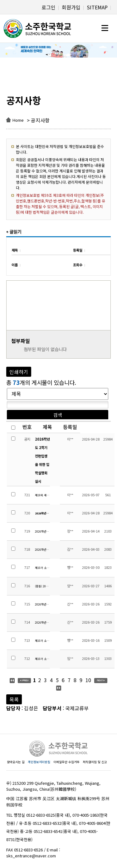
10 (88, 680)
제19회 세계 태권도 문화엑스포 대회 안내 (42, 495)
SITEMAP (97, 7)
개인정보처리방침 (39, 762)
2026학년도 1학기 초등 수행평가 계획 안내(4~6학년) (42, 604)
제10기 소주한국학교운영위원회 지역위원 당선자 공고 (42, 568)
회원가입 (71, 7)
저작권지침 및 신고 (95, 762)
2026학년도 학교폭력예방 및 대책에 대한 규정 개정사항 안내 (42, 531)
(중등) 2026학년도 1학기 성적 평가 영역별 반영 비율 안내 (42, 586)
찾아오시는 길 (16, 762)
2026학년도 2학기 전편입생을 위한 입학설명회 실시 (42, 460)
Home (18, 120)
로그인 (49, 7)
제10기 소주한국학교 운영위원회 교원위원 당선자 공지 (42, 659)
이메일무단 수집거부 (66, 762)
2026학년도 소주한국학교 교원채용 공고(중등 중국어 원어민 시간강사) (42, 550)
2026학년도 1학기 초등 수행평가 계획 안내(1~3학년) (42, 623)
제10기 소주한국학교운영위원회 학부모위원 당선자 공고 (42, 641)
